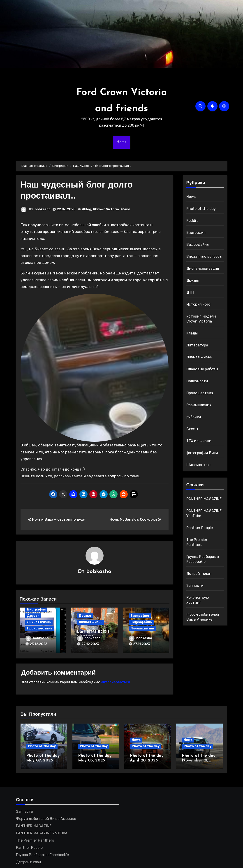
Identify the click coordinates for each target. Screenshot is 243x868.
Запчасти (195, 586)
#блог (125, 209)
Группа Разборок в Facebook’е (43, 855)
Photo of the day (201, 209)
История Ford (198, 304)
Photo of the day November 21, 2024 (199, 761)
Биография (36, 609)
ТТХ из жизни (199, 441)
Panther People (200, 528)
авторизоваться (116, 682)
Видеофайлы (141, 622)
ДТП (190, 292)
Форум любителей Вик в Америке (46, 819)
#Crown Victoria (106, 209)
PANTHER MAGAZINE (204, 499)
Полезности (197, 381)
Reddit (192, 221)
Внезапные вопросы (204, 256)
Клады (192, 333)
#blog (87, 209)
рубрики (194, 417)
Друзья (33, 616)
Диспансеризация (203, 268)
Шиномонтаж (199, 465)
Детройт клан (199, 574)
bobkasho (43, 209)
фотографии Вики (202, 453)
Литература (197, 345)
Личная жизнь (39, 622)
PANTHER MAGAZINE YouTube (42, 833)
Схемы (192, 429)
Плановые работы (202, 369)
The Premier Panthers (35, 840)
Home (122, 142)
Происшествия (40, 628)
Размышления (199, 405)
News (191, 197)
